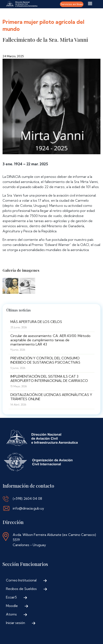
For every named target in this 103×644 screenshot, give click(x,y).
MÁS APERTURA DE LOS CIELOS (36, 322)
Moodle (12, 606)
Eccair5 (11, 597)
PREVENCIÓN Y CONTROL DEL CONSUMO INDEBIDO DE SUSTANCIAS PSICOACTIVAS (45, 360)
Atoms (11, 614)
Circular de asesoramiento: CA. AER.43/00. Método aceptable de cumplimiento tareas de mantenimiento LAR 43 (50, 340)
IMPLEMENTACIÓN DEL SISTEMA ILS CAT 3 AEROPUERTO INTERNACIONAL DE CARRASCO (49, 378)
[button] (11, 287)
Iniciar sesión (16, 623)
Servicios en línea (72, 4)
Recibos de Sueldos (21, 589)
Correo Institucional (21, 580)
